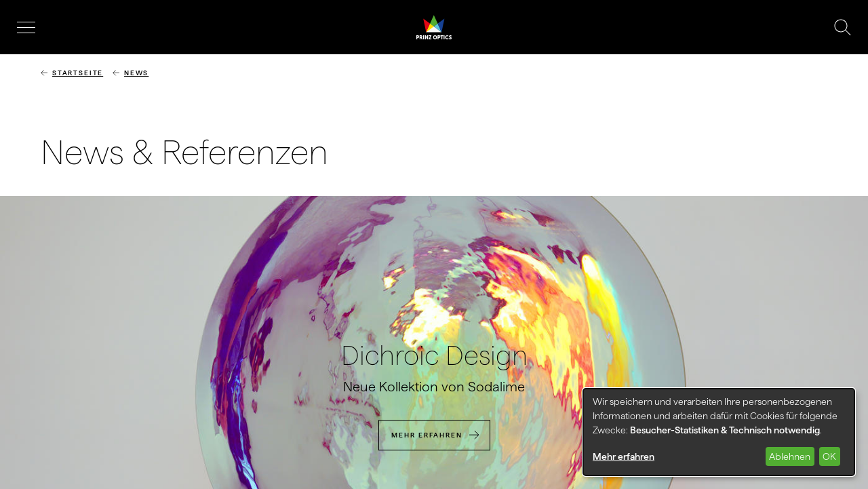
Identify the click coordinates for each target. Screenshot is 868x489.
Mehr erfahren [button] (624, 456)
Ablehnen (790, 456)
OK (829, 456)
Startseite (78, 73)
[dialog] (719, 432)
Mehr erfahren (427, 435)
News (136, 73)
